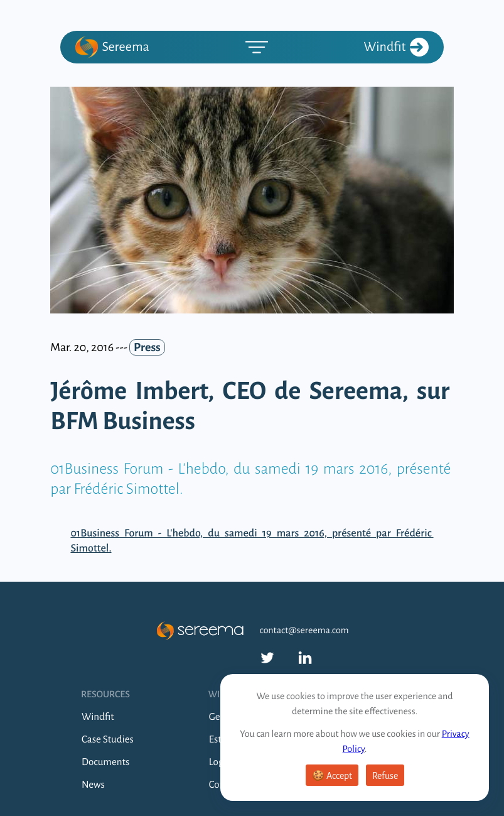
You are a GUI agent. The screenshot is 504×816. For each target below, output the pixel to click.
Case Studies (108, 740)
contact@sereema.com (304, 631)
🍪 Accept (332, 776)
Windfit (396, 47)
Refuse (385, 776)
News (93, 785)
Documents (105, 762)
